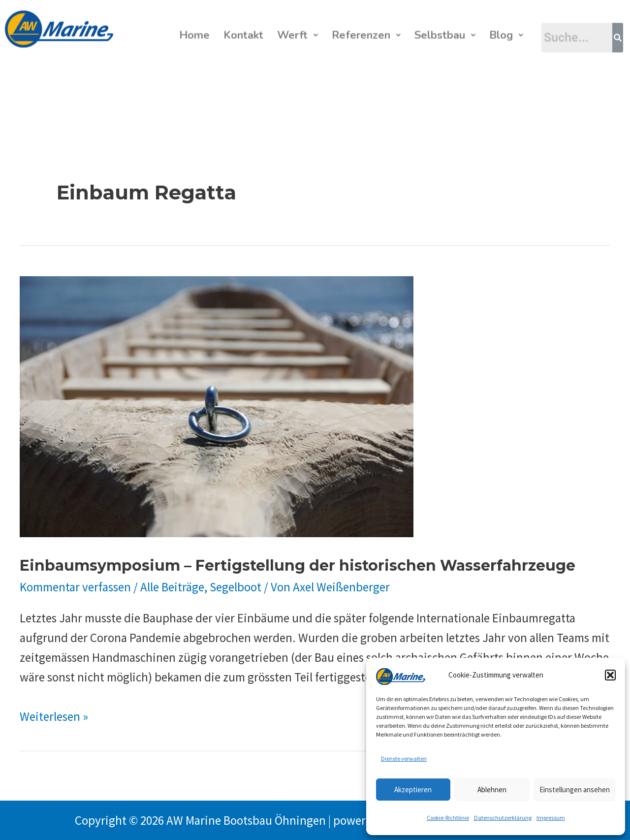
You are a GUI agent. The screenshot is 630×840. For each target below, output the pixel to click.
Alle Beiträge (172, 587)
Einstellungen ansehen (575, 790)
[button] (610, 675)
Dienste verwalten (404, 759)
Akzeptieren (413, 790)
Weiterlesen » (54, 716)
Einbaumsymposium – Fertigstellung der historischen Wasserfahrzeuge (298, 565)
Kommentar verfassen (75, 587)
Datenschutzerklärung (503, 818)
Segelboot (236, 587)
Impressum (551, 818)
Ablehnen (492, 790)
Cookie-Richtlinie (448, 818)
